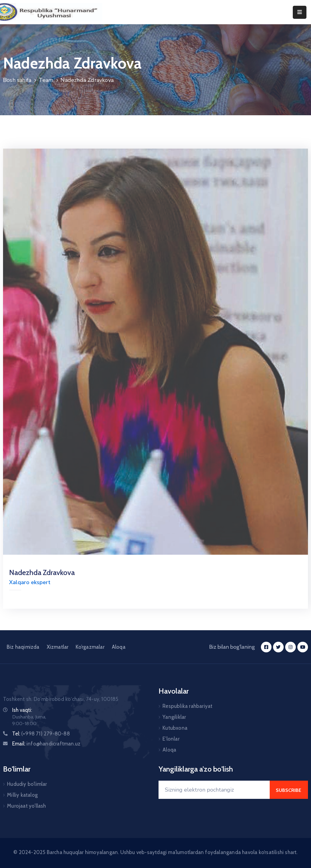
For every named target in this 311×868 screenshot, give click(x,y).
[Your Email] (214, 790)
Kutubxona (175, 728)
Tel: (41, 734)
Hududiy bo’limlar (27, 784)
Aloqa (119, 647)
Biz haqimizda (23, 647)
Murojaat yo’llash (26, 806)
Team (46, 80)
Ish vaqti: (22, 710)
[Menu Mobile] (300, 12)
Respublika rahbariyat (187, 706)
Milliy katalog (22, 795)
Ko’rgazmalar (90, 647)
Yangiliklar (174, 717)
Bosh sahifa (17, 80)
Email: (46, 744)
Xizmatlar (58, 647)
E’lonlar (171, 739)
